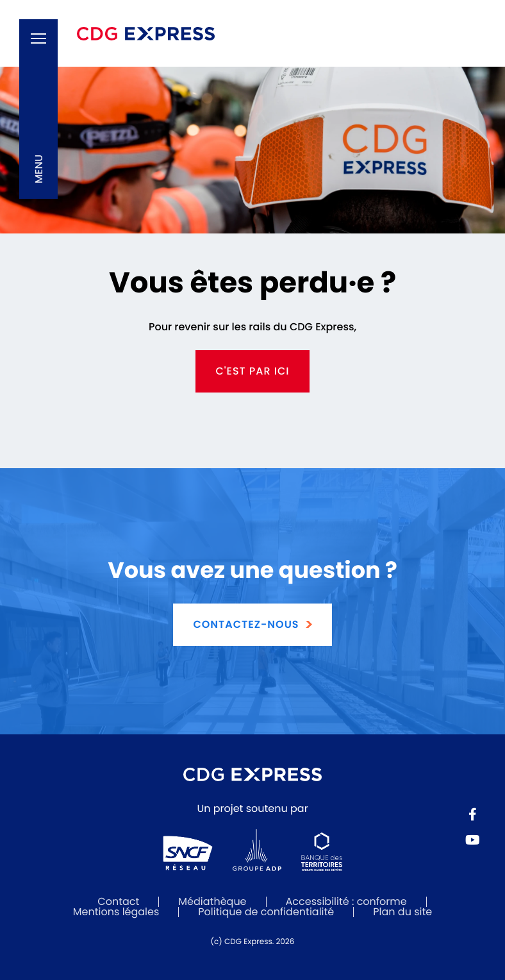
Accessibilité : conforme (346, 901)
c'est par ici (252, 371)
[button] (38, 109)
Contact (118, 901)
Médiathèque (212, 901)
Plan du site (402, 912)
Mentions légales (116, 912)
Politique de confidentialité (266, 912)
